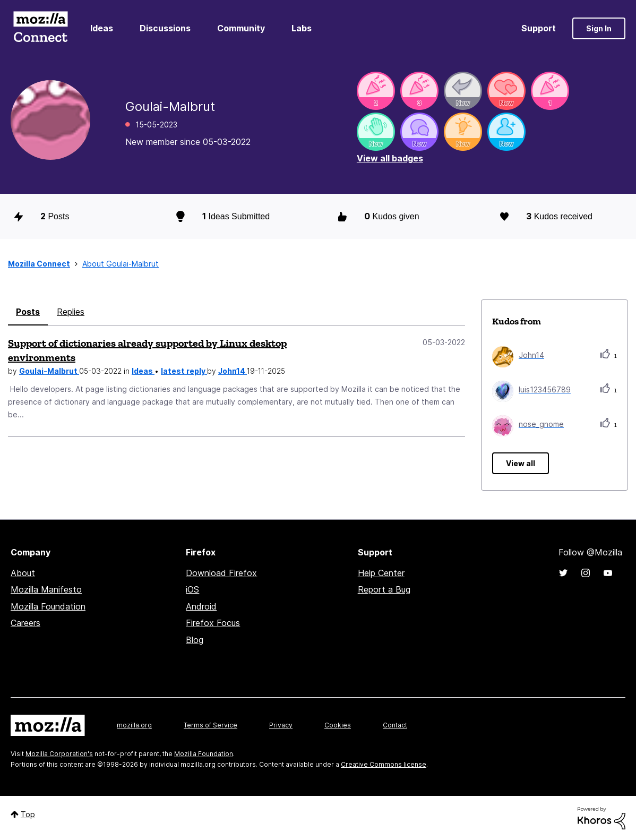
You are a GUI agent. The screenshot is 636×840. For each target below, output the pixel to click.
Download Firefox (221, 573)
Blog (195, 640)
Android (201, 606)
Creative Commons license (384, 764)
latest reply (184, 371)
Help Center (381, 573)
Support (539, 28)
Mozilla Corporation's (59, 754)
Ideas (102, 28)
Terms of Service (210, 725)
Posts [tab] (28, 312)
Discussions (165, 28)
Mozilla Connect (40, 28)
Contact (395, 725)
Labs (302, 28)
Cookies (338, 725)
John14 (233, 371)
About (23, 573)
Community (241, 28)
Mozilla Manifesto (46, 589)
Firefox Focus (213, 623)
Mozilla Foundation (48, 606)
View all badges (390, 158)
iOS (192, 589)
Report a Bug (384, 589)
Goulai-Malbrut (49, 371)
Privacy (281, 725)
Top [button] (28, 814)
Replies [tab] (71, 312)
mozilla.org (134, 725)
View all (521, 463)
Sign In (599, 28)
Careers (25, 623)
